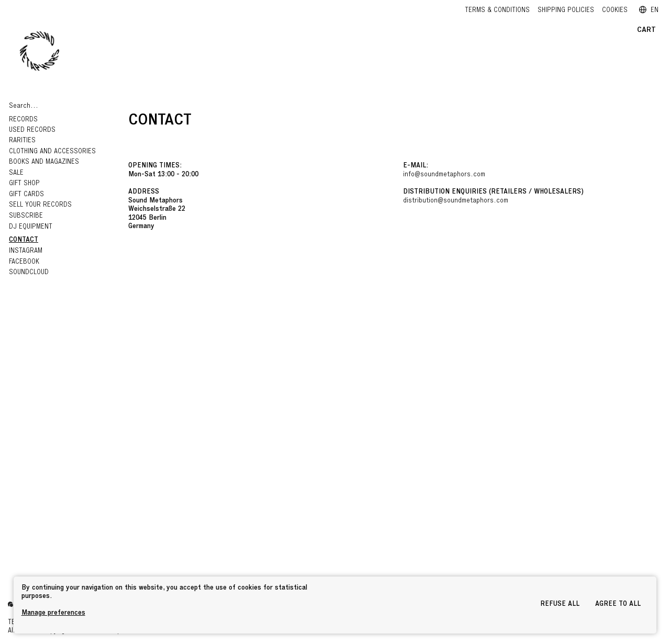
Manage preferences (53, 613)
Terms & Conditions (497, 11)
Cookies (615, 11)
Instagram (26, 251)
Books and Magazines (44, 162)
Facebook (24, 262)
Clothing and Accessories (53, 152)
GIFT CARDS (26, 195)
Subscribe (26, 216)
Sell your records (40, 205)
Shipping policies (566, 11)
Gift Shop (24, 184)
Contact (24, 240)
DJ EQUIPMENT (31, 227)
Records (24, 120)
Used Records (32, 131)
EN (649, 10)
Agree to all (618, 605)
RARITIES (22, 141)
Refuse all (560, 605)
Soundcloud (29, 273)
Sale (16, 173)
